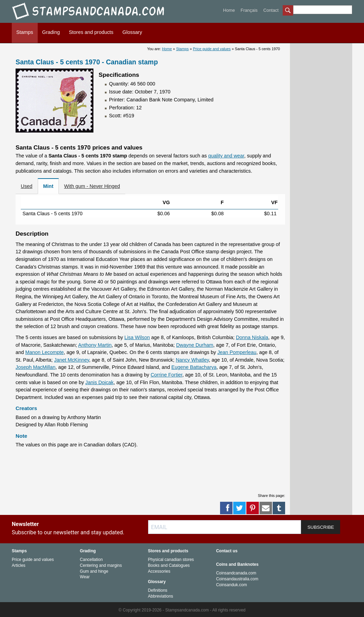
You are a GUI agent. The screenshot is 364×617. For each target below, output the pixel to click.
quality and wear (226, 156)
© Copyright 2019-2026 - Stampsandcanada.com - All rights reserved (182, 610)
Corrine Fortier (166, 375)
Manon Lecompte (44, 352)
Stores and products (91, 32)
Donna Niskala (252, 337)
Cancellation (91, 560)
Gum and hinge (94, 571)
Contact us (227, 551)
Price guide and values (212, 49)
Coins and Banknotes (237, 564)
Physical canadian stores (171, 560)
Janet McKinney (71, 360)
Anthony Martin (95, 345)
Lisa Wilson (137, 337)
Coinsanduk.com (231, 585)
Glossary (132, 32)
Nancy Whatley (192, 360)
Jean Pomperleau (237, 352)
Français (249, 10)
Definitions (158, 590)
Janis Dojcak (100, 382)
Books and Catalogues (169, 565)
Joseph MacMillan (35, 367)
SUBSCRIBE (321, 527)
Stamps (25, 32)
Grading (51, 32)
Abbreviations (161, 596)
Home (229, 10)
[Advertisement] (151, 470)
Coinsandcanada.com (236, 573)
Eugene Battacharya (194, 367)
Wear (85, 577)
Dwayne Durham (195, 345)
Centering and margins (101, 565)
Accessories (159, 571)
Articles (19, 565)
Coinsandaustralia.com (237, 579)
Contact (271, 10)
